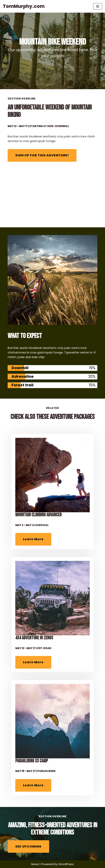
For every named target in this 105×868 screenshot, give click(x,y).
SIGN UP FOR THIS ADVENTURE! (42, 155)
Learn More (33, 539)
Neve (35, 864)
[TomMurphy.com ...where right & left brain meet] (24, 6)
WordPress (66, 864)
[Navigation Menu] (98, 6)
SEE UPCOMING (28, 846)
